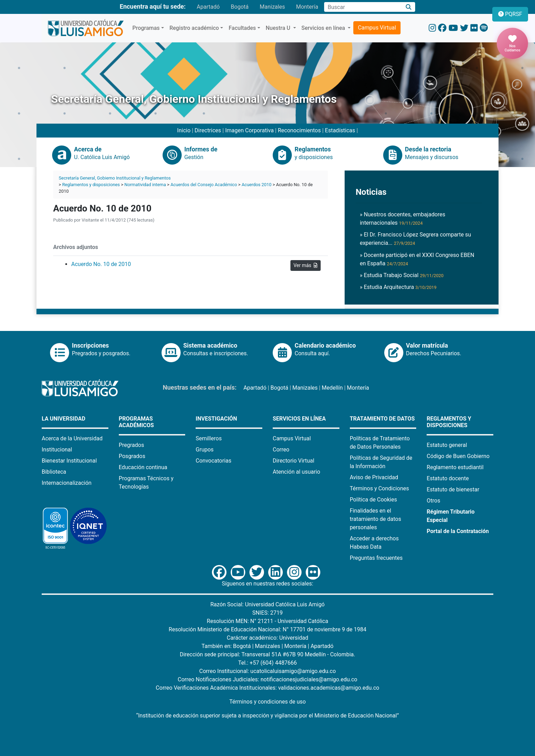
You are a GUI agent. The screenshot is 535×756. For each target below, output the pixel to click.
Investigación (216, 419)
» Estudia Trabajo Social (402, 275)
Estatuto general (447, 445)
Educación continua (143, 467)
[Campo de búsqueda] (363, 7)
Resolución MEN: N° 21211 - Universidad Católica (267, 621)
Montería (307, 7)
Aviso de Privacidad (374, 477)
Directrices (208, 130)
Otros (433, 501)
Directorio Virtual (294, 461)
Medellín (332, 388)
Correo (281, 450)
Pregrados (131, 445)
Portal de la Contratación (458, 531)
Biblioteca (54, 472)
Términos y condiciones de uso (267, 702)
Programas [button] (146, 28)
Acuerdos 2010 (256, 185)
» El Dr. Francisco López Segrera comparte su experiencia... (415, 239)
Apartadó (208, 7)
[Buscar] (409, 7)
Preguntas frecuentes (376, 558)
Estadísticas (340, 130)
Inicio (184, 130)
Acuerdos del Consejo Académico (204, 185)
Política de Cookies (373, 500)
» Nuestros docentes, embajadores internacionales (403, 219)
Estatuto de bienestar (453, 489)
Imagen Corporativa (249, 130)
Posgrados (132, 456)
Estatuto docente (448, 478)
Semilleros (209, 438)
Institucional (57, 450)
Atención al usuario (297, 472)
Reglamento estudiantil (455, 467)
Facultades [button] (242, 28)
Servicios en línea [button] (324, 28)
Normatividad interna (145, 185)
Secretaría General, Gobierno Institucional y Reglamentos (115, 178)
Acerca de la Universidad (72, 438)
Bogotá (240, 7)
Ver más (306, 265)
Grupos (205, 450)
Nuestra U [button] (279, 28)
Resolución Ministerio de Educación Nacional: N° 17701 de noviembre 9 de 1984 (268, 629)
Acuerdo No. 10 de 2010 (101, 264)
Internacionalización (67, 483)
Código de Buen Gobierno (458, 456)
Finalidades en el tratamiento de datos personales (376, 519)
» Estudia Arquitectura (398, 287)
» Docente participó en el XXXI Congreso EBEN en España (417, 259)
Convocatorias (213, 461)
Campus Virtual (377, 28)
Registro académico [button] (194, 28)
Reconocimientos (299, 130)
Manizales (272, 7)
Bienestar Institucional (69, 461)
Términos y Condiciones (380, 488)
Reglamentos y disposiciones (91, 185)
